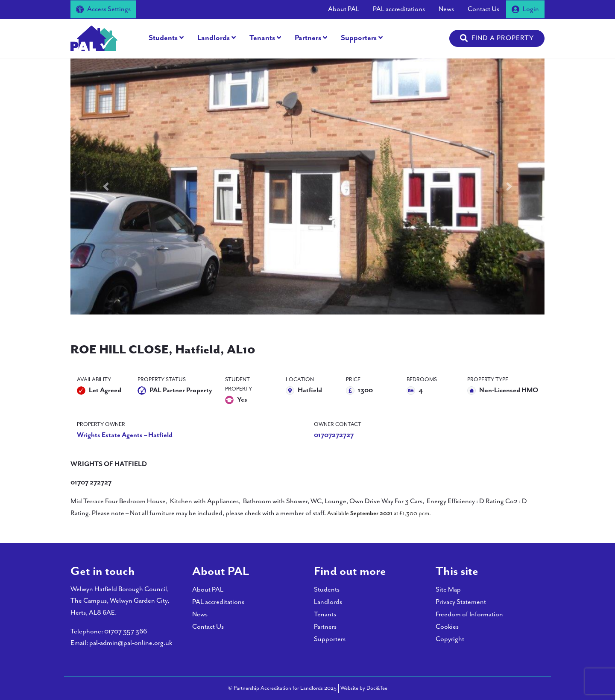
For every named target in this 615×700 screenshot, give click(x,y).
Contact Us (483, 9)
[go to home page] (94, 38)
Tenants (262, 38)
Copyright (450, 639)
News (446, 9)
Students (163, 38)
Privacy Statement (461, 602)
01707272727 (334, 435)
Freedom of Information (469, 614)
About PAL (344, 9)
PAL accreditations (399, 9)
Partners (308, 38)
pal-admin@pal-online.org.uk (131, 643)
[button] (497, 38)
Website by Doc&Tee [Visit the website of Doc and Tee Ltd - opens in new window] (364, 688)
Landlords (214, 38)
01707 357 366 (126, 631)
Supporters (359, 38)
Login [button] (525, 9)
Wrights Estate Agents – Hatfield (125, 435)
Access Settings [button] (103, 9)
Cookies (447, 627)
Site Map (448, 590)
